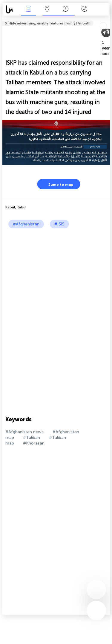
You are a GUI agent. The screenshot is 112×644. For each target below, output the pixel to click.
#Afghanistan (26, 224)
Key (84, 9)
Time (66, 9)
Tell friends (107, 20)
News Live (28, 9)
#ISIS (59, 224)
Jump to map (57, 184)
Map (47, 9)
